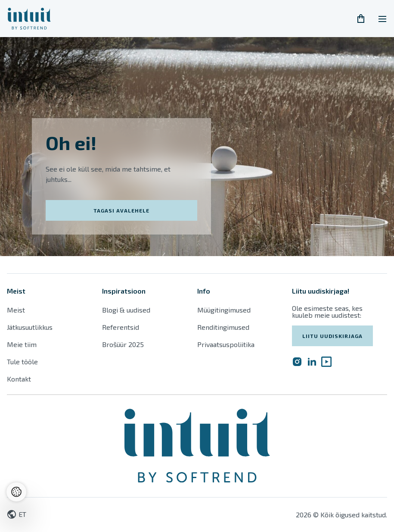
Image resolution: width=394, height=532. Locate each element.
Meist (16, 310)
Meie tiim (22, 344)
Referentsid (121, 327)
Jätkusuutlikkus (30, 327)
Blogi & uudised (126, 310)
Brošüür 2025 (123, 344)
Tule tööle (22, 361)
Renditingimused (224, 327)
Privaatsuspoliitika (226, 344)
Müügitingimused (224, 310)
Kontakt (19, 379)
